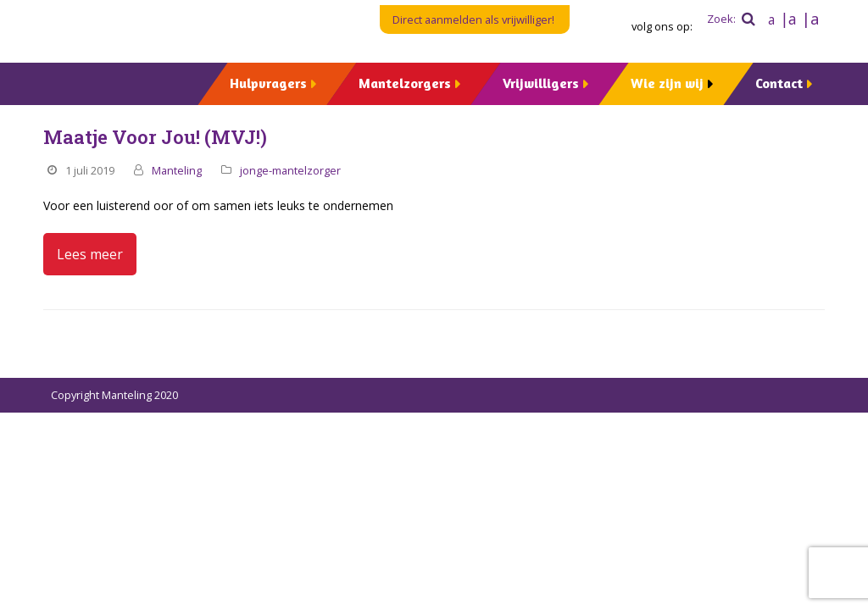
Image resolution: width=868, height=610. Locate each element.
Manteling (177, 170)
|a (788, 19)
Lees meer (90, 254)
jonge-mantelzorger (290, 170)
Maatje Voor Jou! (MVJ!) (155, 137)
